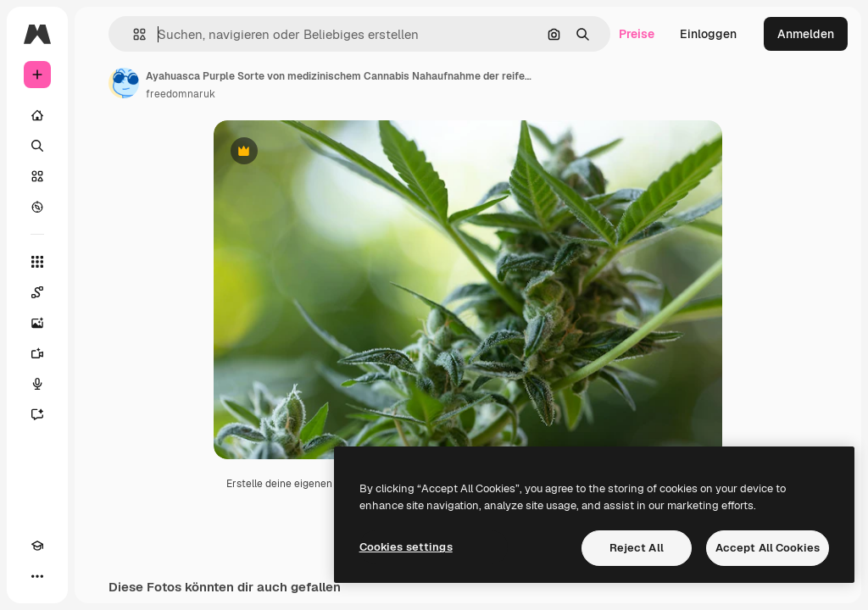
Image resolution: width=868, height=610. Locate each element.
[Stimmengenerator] (37, 384)
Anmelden (806, 34)
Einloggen (708, 34)
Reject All (637, 548)
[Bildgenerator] (37, 323)
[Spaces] (37, 292)
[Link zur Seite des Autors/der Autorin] (124, 83)
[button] (133, 34)
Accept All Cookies (768, 548)
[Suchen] (37, 146)
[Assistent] (37, 414)
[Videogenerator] (37, 353)
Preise (637, 34)
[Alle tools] (37, 262)
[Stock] (37, 176)
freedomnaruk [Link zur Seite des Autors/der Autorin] (181, 94)
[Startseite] (37, 115)
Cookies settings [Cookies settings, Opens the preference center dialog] (406, 547)
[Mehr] (37, 576)
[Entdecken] (37, 207)
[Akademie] (37, 546)
